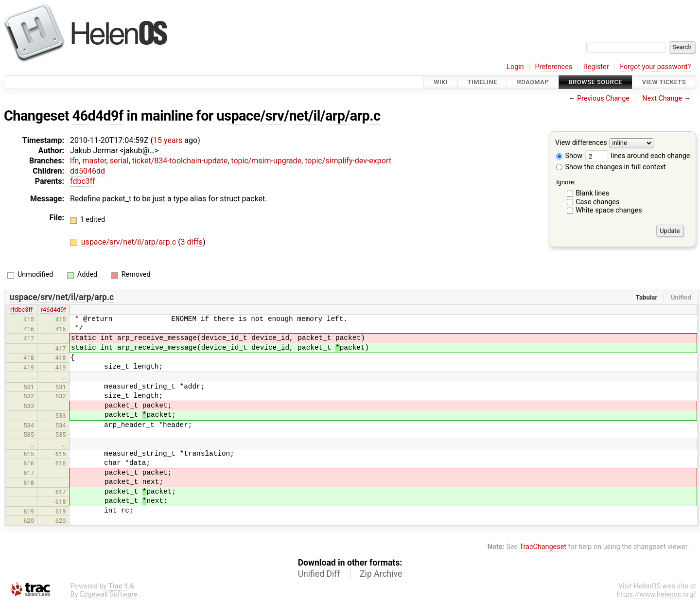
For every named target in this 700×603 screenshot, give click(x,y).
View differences (581, 143)
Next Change (662, 98)
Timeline (482, 82)
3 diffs (192, 242)
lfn (74, 161)
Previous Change (603, 98)
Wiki (441, 82)
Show (569, 156)
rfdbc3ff (21, 310)
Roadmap (533, 82)
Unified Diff (319, 574)
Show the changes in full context (611, 167)
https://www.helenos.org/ (656, 594)
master (94, 161)
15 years (168, 140)
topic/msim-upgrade (266, 161)
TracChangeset (543, 547)
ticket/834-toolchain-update (180, 161)
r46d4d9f (53, 310)
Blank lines (592, 193)
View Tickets (664, 82)
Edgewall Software (109, 594)
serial (119, 161)
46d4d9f (98, 116)
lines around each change (638, 156)
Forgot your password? (655, 67)
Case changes (597, 202)
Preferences (553, 67)
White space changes (609, 210)
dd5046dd (87, 171)
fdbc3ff (83, 181)
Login (515, 67)
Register (596, 67)
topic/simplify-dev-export (348, 161)
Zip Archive (381, 574)
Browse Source (595, 82)
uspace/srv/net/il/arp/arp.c (299, 116)
